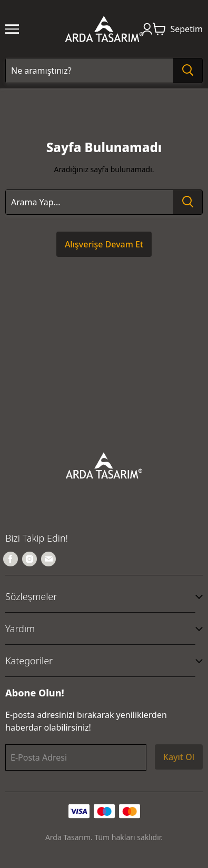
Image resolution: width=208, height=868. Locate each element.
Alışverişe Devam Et (104, 244)
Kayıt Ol (179, 757)
